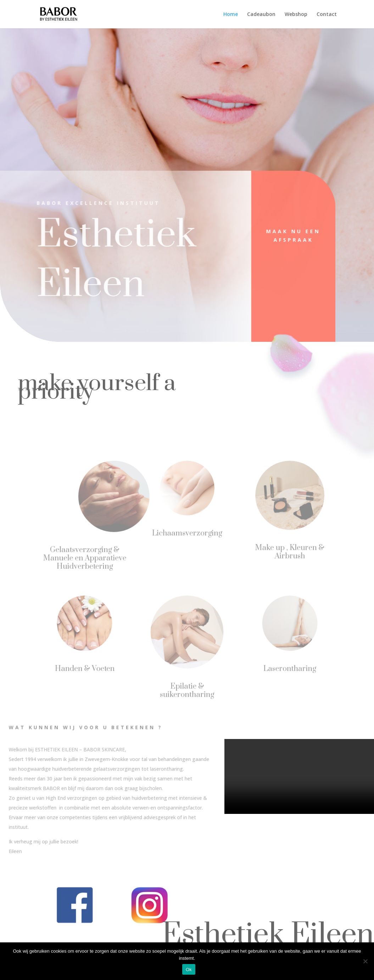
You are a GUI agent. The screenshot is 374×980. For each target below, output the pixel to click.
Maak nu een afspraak (285, 236)
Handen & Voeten (86, 668)
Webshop (296, 15)
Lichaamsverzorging (187, 533)
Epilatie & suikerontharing (187, 690)
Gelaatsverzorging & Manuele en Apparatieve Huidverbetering (86, 558)
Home (231, 15)
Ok (189, 970)
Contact (327, 15)
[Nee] (365, 961)
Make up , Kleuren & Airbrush (288, 551)
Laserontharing (288, 668)
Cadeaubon (261, 15)
